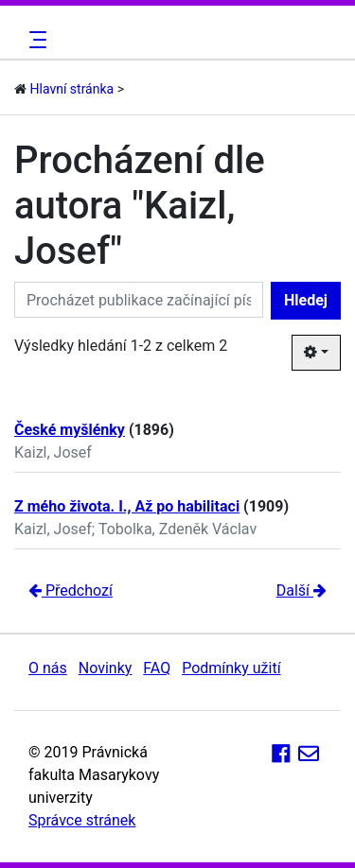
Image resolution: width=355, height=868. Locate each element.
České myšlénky (70, 430)
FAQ (157, 668)
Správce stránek (82, 820)
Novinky (106, 668)
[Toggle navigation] (35, 40)
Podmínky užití (231, 668)
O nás (48, 668)
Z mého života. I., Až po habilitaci (127, 506)
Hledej (306, 300)
